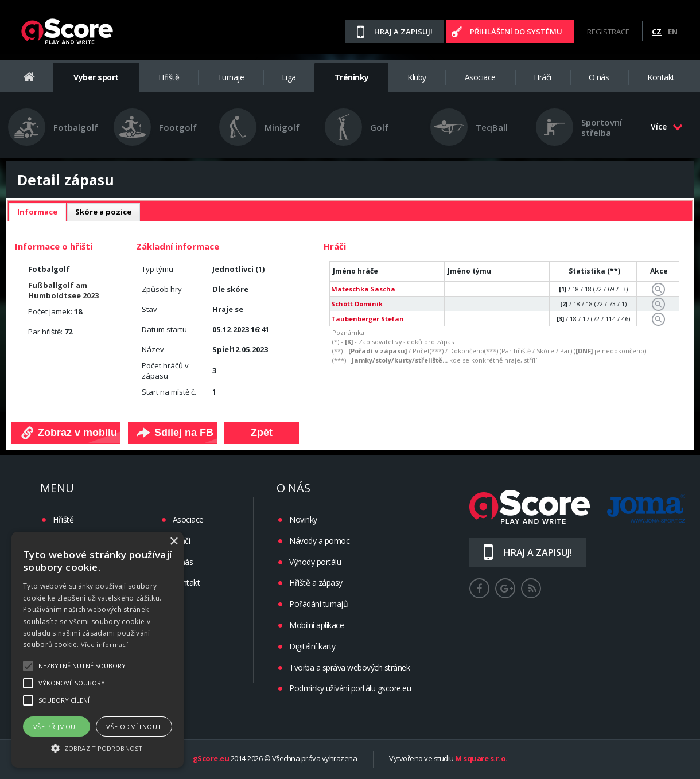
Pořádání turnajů (318, 604)
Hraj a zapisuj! (403, 32)
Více (667, 126)
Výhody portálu (315, 562)
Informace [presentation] (37, 212)
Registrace (608, 32)
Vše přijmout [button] (57, 727)
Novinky (303, 519)
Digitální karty (312, 646)
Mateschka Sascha (363, 289)
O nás (599, 77)
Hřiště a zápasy (316, 583)
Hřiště (169, 77)
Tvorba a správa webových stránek (349, 667)
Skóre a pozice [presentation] (103, 212)
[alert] (98, 650)
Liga (289, 77)
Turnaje (231, 77)
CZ (657, 32)
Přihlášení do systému (516, 32)
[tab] (37, 212)
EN (673, 32)
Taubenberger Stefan (367, 319)
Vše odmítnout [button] (134, 727)
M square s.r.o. (481, 759)
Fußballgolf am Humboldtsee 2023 (63, 290)
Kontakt (661, 77)
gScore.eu (211, 759)
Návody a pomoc (319, 541)
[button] (98, 747)
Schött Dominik (357, 304)
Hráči (542, 77)
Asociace (480, 77)
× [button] (174, 542)
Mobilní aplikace (316, 625)
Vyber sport (96, 77)
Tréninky (352, 77)
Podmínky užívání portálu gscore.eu (350, 688)
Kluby (417, 77)
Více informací (104, 644)
